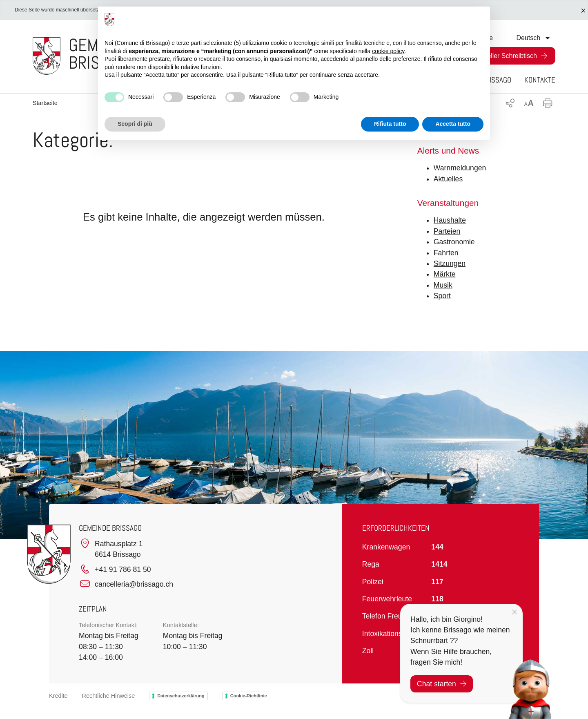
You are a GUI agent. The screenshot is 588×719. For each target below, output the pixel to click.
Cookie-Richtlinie (249, 696)
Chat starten (442, 684)
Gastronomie (454, 242)
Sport (442, 296)
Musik (443, 285)
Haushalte (450, 220)
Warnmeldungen (460, 168)
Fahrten (446, 253)
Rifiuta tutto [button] (390, 124)
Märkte (445, 274)
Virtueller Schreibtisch (506, 56)
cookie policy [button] (388, 51)
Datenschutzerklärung (181, 696)
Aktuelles (448, 179)
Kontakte (540, 80)
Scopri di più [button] (135, 124)
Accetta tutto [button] (453, 124)
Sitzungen (450, 263)
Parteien (447, 231)
